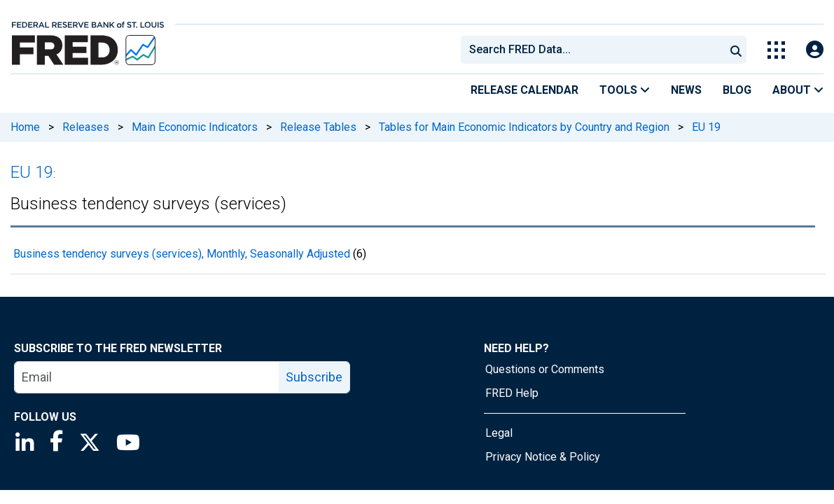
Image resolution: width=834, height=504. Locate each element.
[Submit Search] (736, 50)
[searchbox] (595, 50)
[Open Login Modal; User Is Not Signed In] (815, 50)
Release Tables (318, 127)
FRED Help (512, 393)
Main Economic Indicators (195, 127)
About (798, 90)
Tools (625, 90)
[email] (147, 377)
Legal (499, 433)
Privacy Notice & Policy (543, 457)
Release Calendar (524, 90)
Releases (86, 127)
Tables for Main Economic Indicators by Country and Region (524, 127)
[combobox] (592, 50)
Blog (737, 90)
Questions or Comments (545, 369)
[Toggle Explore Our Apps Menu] (776, 50)
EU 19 (706, 127)
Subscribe (314, 377)
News (686, 90)
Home (25, 127)
